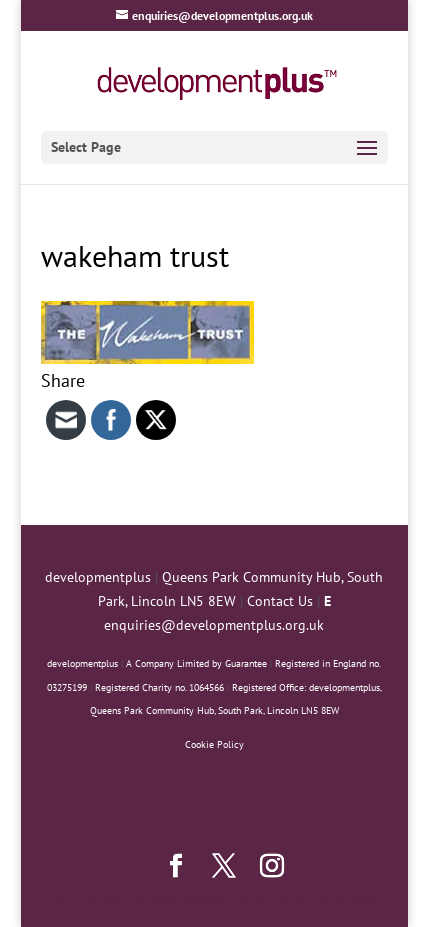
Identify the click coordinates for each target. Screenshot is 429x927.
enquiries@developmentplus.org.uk (214, 625)
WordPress (344, 900)
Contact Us (280, 601)
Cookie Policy (214, 744)
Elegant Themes (179, 900)
